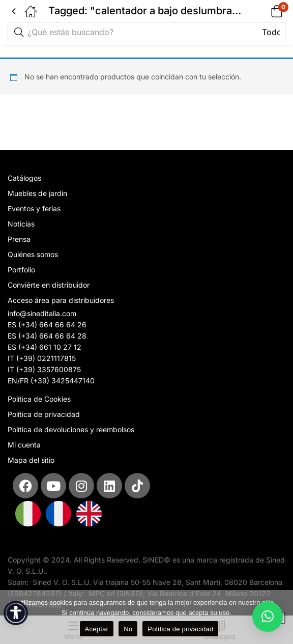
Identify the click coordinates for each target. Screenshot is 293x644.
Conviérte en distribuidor (49, 285)
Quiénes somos (33, 254)
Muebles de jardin (37, 193)
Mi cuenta (24, 445)
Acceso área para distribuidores (61, 300)
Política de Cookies (39, 399)
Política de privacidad (44, 414)
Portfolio (21, 270)
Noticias (21, 224)
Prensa (19, 239)
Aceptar (97, 629)
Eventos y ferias (34, 208)
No (128, 629)
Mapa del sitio (31, 460)
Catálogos (24, 178)
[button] (264, 11)
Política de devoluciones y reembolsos (71, 429)
